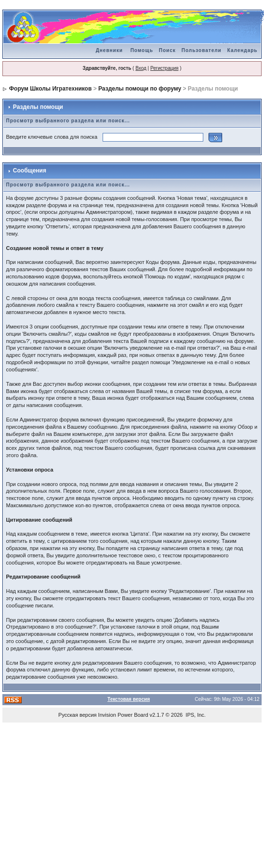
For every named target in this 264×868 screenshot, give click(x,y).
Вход (141, 68)
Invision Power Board (123, 715)
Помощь (142, 50)
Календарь (243, 50)
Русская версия (77, 715)
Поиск (167, 50)
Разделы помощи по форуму (140, 89)
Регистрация (164, 68)
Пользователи (202, 50)
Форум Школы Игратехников (51, 89)
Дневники (109, 50)
